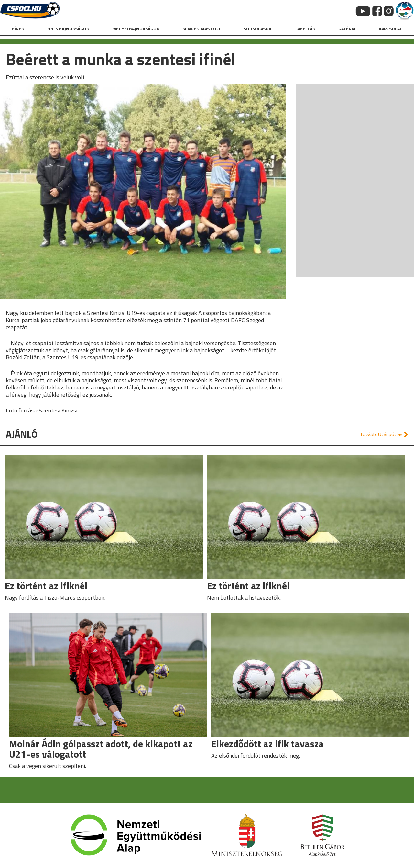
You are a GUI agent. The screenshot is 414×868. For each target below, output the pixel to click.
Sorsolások (257, 29)
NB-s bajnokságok (68, 29)
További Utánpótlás (381, 434)
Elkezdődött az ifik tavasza (267, 744)
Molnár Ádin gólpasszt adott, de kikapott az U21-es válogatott (101, 749)
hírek (18, 29)
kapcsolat (391, 29)
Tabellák (305, 29)
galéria (347, 29)
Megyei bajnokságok (136, 29)
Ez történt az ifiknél (46, 586)
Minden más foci (201, 29)
